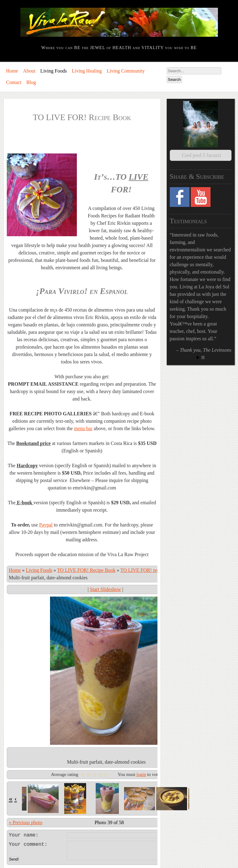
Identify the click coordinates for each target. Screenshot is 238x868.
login (141, 774)
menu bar (83, 428)
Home (12, 71)
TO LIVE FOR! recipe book (148, 570)
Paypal (46, 525)
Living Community (126, 71)
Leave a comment (105, 834)
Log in (10, 861)
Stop (203, 350)
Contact (14, 82)
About (29, 71)
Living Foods (54, 71)
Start (198, 350)
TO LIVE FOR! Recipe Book (86, 570)
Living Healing (87, 71)
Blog (31, 82)
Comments (46, 861)
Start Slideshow (105, 589)
